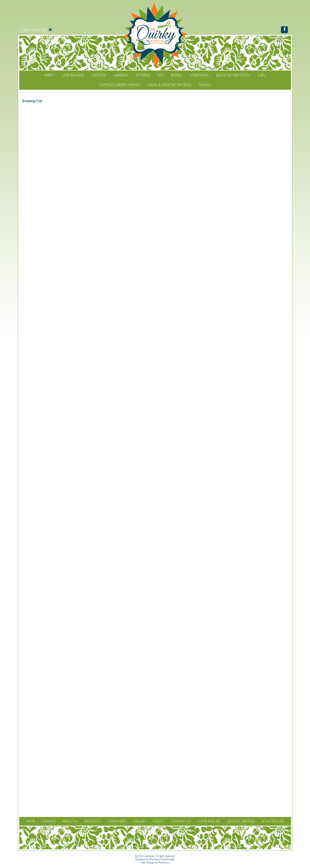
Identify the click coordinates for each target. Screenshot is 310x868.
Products (93, 821)
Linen (261, 75)
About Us (70, 821)
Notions (99, 75)
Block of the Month (233, 75)
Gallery (140, 821)
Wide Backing (73, 75)
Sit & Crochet (273, 821)
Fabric (50, 75)
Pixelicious (164, 863)
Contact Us (181, 821)
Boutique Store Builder (162, 859)
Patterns (143, 75)
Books (177, 75)
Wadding (121, 75)
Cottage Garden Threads (120, 85)
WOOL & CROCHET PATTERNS (169, 85)
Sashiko (205, 85)
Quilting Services (241, 821)
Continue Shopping (155, 110)
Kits (160, 75)
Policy (159, 821)
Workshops (199, 75)
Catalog (49, 821)
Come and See (209, 821)
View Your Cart (35, 30)
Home (30, 821)
